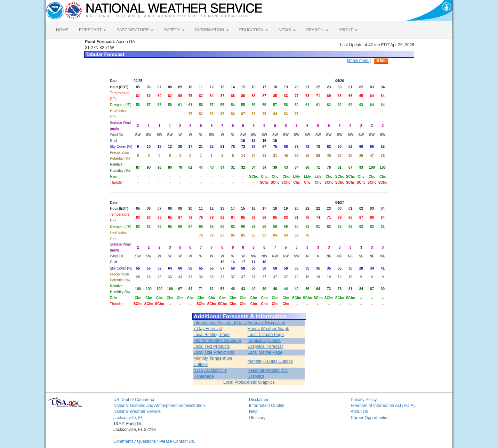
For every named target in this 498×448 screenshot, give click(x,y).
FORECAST (93, 30)
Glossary (257, 418)
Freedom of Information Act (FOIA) (383, 406)
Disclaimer (259, 400)
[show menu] (359, 61)
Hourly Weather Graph (268, 329)
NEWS (287, 30)
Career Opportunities (370, 418)
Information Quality (267, 406)
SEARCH (317, 30)
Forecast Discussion (266, 323)
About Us (359, 411)
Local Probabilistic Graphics (249, 382)
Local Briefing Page (211, 335)
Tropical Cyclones (264, 341)
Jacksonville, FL (128, 418)
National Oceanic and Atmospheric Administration (159, 406)
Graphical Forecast (265, 346)
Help (253, 411)
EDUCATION (254, 30)
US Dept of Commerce (134, 400)
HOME (62, 30)
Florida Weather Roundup (217, 341)
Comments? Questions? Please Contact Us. (154, 441)
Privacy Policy (364, 400)
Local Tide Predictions (214, 352)
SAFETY (174, 30)
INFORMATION (212, 30)
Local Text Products (212, 346)
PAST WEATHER (135, 30)
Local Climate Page (266, 335)
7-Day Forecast (208, 329)
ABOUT (348, 30)
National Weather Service (137, 411)
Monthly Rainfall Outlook (270, 361)
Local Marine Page (265, 352)
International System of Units (220, 323)
